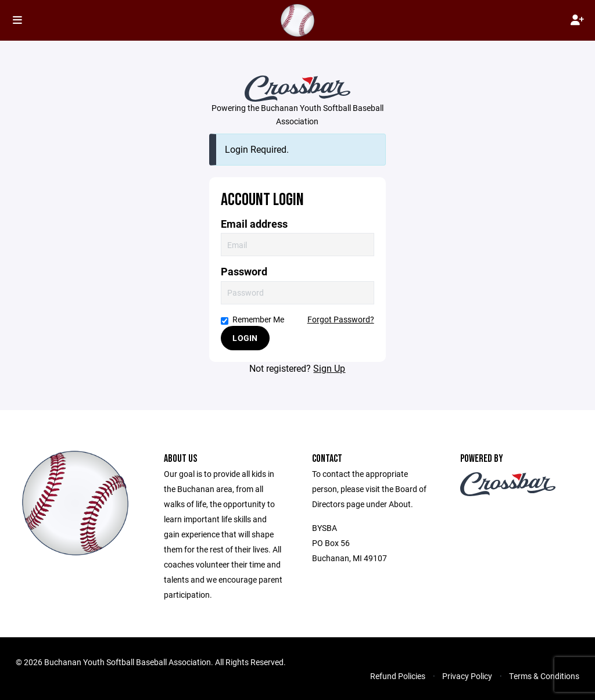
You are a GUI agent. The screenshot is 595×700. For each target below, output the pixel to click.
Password (244, 272)
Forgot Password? (341, 319)
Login (245, 338)
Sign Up (329, 368)
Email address (254, 224)
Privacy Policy (467, 676)
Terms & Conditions (544, 676)
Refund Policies (398, 676)
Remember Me (252, 319)
